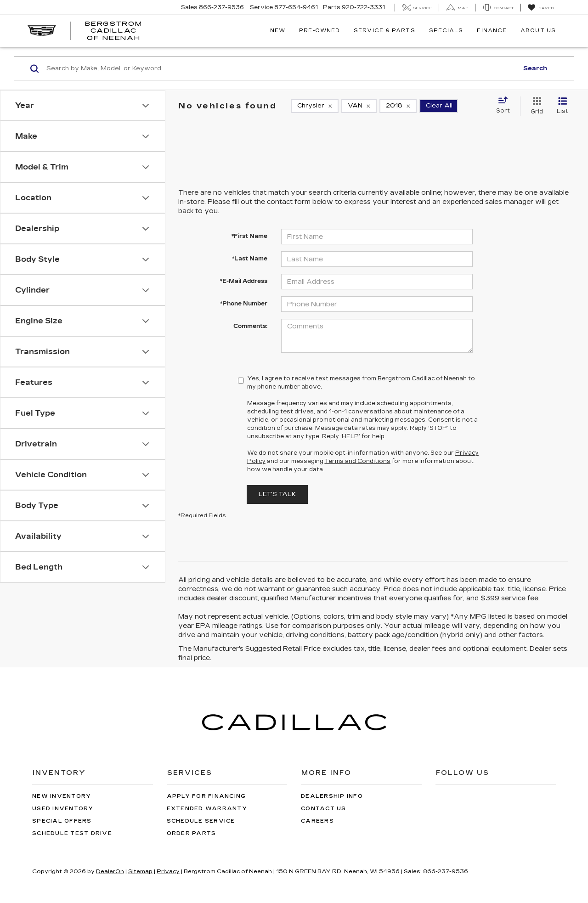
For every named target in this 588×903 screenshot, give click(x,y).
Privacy (168, 871)
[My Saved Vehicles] (540, 8)
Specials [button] (446, 31)
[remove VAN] (359, 106)
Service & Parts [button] (384, 31)
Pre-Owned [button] (319, 31)
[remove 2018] (398, 106)
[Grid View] (535, 106)
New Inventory (62, 796)
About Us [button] (538, 31)
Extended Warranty (207, 809)
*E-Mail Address (244, 281)
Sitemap (140, 871)
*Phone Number (244, 304)
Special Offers (62, 821)
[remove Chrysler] (315, 106)
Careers (317, 821)
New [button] (278, 31)
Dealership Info (332, 796)
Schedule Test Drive (72, 833)
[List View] (563, 106)
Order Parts (192, 833)
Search (535, 68)
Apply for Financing (206, 796)
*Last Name (250, 259)
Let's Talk (277, 494)
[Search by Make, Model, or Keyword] (281, 68)
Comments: (250, 326)
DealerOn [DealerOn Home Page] (110, 871)
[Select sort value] (506, 106)
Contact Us (324, 809)
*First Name (249, 236)
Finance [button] (492, 31)
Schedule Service (201, 821)
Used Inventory (63, 809)
